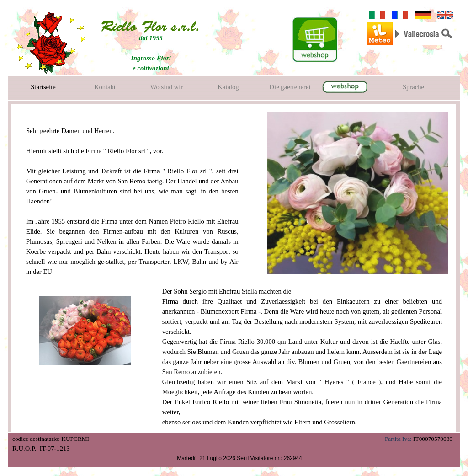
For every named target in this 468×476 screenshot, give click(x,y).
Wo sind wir (167, 87)
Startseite (43, 87)
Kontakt (105, 87)
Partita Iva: (398, 439)
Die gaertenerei (290, 87)
